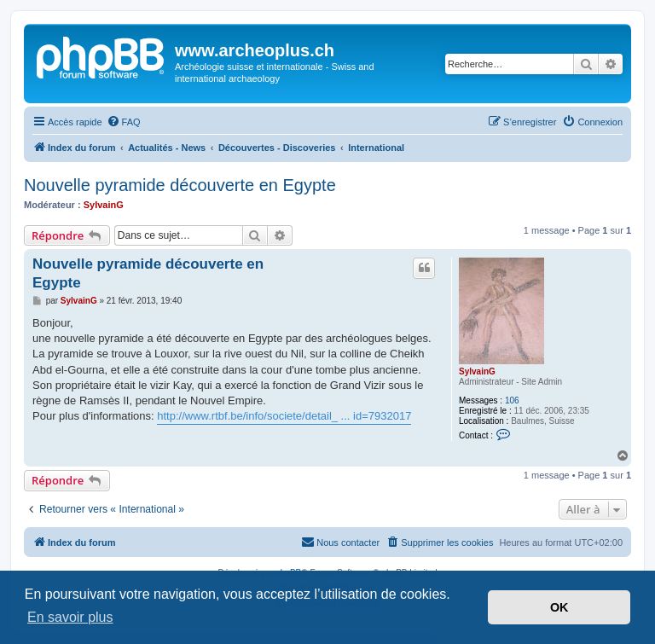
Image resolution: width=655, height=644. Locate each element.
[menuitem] (124, 122)
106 (512, 400)
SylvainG (104, 205)
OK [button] (559, 607)
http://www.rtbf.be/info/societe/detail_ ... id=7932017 (284, 416)
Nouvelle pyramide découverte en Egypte (180, 185)
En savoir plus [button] (70, 617)
